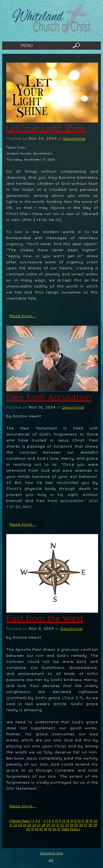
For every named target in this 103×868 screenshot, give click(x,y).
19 (91, 821)
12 (64, 821)
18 (87, 821)
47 (59, 829)
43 (41, 829)
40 (28, 829)
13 (68, 821)
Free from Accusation (49, 397)
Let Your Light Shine (46, 128)
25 (29, 825)
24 (25, 825)
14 (71, 821)
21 (11, 825)
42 (37, 829)
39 (95, 825)
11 (60, 821)
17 (83, 821)
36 (81, 825)
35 (76, 825)
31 (58, 825)
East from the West (45, 618)
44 (46, 829)
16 (79, 821)
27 (39, 825)
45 (50, 829)
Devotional (74, 138)
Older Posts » (71, 829)
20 (95, 821)
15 (75, 821)
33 (67, 825)
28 (43, 825)
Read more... (22, 316)
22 (15, 825)
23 (20, 825)
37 (86, 825)
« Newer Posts (19, 821)
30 (53, 825)
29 (48, 825)
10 (57, 821)
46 (54, 829)
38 (90, 825)
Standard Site (51, 853)
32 (62, 825)
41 (32, 829)
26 (34, 825)
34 (72, 825)
